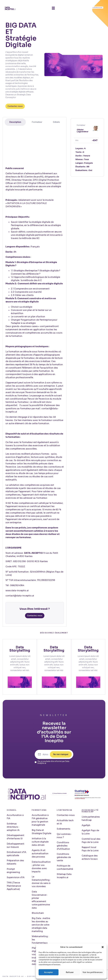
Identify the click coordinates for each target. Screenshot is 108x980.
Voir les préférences (93, 972)
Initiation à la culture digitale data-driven (40, 842)
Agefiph (86, 825)
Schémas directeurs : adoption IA (13, 827)
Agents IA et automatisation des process (40, 854)
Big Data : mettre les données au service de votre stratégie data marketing (41, 925)
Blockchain (38, 913)
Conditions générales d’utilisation (63, 846)
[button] (103, 947)
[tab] (15, 122)
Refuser (70, 972)
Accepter (49, 972)
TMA (9, 883)
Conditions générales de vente (64, 857)
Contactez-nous (66, 815)
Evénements (63, 829)
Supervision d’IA (16, 878)
